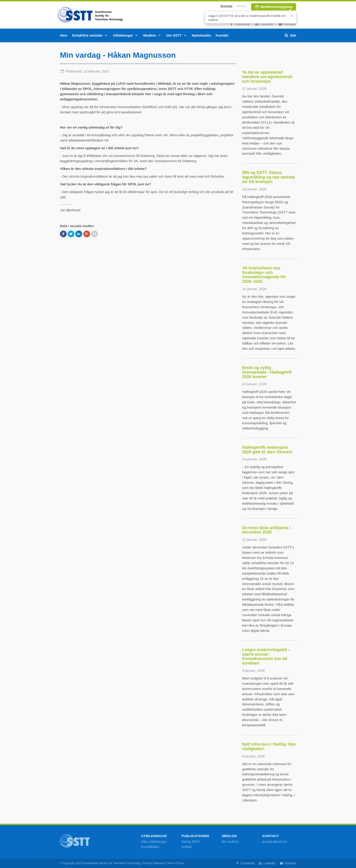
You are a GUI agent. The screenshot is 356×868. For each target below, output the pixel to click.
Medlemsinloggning (274, 7)
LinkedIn (264, 24)
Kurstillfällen (150, 847)
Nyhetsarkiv (201, 35)
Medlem (152, 35)
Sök (290, 35)
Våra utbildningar (154, 842)
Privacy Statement (154, 863)
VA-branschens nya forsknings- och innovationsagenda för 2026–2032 (264, 275)
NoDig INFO (191, 842)
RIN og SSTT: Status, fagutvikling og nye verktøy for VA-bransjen (269, 177)
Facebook (240, 24)
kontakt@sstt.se (275, 842)
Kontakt (222, 35)
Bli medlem (230, 842)
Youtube (287, 24)
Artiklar (187, 847)
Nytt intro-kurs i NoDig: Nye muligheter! (269, 746)
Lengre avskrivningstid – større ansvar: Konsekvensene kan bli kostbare (266, 656)
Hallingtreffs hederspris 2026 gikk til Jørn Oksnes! (267, 450)
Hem (64, 35)
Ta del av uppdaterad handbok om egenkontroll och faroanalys (267, 77)
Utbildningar (126, 35)
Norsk (241, 6)
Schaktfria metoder (90, 35)
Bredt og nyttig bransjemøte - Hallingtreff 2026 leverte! (267, 372)
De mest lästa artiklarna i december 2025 (266, 530)
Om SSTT (177, 35)
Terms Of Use (176, 863)
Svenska (226, 6)
